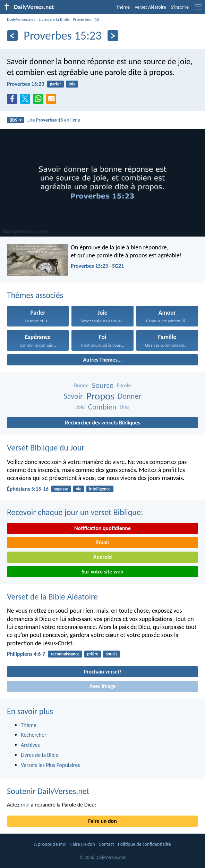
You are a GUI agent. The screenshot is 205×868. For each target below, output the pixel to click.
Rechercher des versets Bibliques (102, 423)
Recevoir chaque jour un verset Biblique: (75, 512)
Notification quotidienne (102, 528)
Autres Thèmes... (102, 360)
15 (97, 19)
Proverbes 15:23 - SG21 (97, 266)
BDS (16, 120)
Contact (106, 844)
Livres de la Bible (54, 19)
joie (72, 84)
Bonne (81, 385)
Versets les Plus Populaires (50, 765)
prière (93, 654)
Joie (80, 407)
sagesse (61, 489)
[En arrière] (12, 36)
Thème (123, 7)
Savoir (73, 396)
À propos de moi (50, 844)
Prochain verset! (103, 672)
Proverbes (82, 19)
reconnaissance (65, 654)
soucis (112, 654)
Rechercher (34, 735)
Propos (100, 396)
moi (25, 805)
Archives (30, 745)
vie (79, 489)
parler (55, 84)
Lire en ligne (54, 120)
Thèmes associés (35, 295)
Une (124, 407)
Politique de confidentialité (144, 844)
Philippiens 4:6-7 (26, 654)
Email (102, 542)
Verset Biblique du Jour (46, 448)
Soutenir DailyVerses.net (48, 791)
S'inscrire (180, 7)
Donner (129, 396)
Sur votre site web (103, 572)
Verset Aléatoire (150, 7)
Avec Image (103, 686)
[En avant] (113, 36)
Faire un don (102, 821)
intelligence (100, 489)
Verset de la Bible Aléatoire (52, 597)
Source (103, 385)
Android (102, 557)
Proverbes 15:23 (25, 84)
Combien (102, 407)
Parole (124, 385)
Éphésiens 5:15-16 (28, 489)
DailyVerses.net (21, 19)
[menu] (198, 10)
